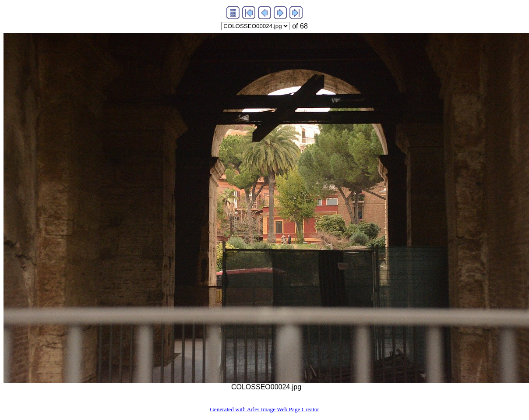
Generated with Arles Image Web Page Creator (264, 409)
